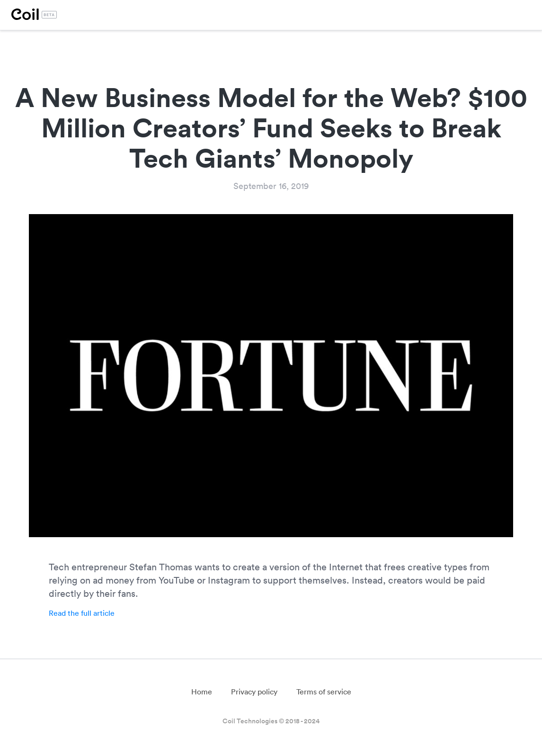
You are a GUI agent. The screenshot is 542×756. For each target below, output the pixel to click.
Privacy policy (254, 692)
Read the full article (82, 613)
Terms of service (324, 692)
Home (202, 692)
